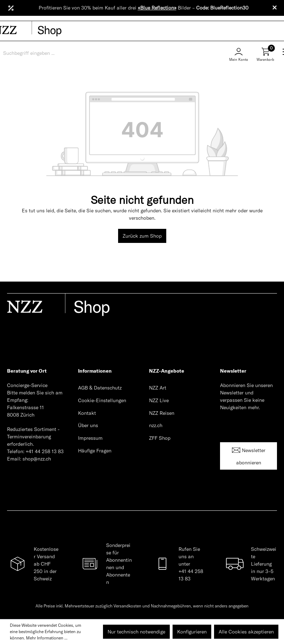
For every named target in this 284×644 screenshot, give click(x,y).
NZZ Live (159, 400)
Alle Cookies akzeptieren (246, 632)
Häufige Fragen (95, 451)
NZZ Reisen (162, 413)
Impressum (90, 438)
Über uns (88, 425)
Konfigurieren (192, 632)
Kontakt (87, 413)
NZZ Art (158, 388)
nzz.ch (156, 425)
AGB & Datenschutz (100, 388)
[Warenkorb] (265, 57)
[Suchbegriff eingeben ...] (38, 53)
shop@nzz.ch (37, 459)
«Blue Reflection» (157, 8)
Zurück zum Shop (142, 236)
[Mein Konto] (239, 53)
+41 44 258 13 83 (45, 451)
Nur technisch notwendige (136, 632)
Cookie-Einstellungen (102, 400)
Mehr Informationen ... (47, 638)
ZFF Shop (160, 438)
